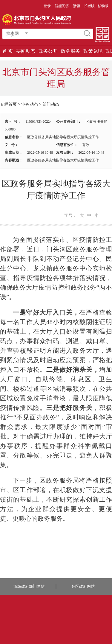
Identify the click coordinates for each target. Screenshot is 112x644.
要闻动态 (26, 51)
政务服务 (70, 51)
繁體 (76, 6)
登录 (47, 6)
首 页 (8, 51)
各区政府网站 (83, 586)
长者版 (89, 6)
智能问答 (62, 6)
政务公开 (48, 51)
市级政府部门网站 (29, 586)
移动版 (103, 6)
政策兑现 (93, 51)
